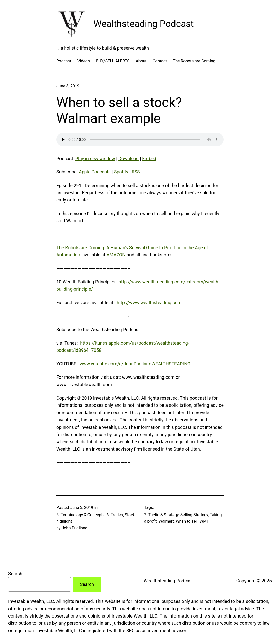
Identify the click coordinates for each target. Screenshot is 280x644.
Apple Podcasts (95, 172)
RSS (136, 172)
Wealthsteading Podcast (144, 24)
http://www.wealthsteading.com (149, 303)
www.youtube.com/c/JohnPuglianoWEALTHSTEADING (135, 364)
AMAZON (116, 255)
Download (129, 159)
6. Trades (115, 515)
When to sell (187, 521)
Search (15, 574)
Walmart (166, 521)
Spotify (121, 172)
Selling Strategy (194, 515)
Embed (149, 159)
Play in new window (95, 159)
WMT (204, 521)
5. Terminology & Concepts (80, 515)
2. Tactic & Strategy (161, 515)
